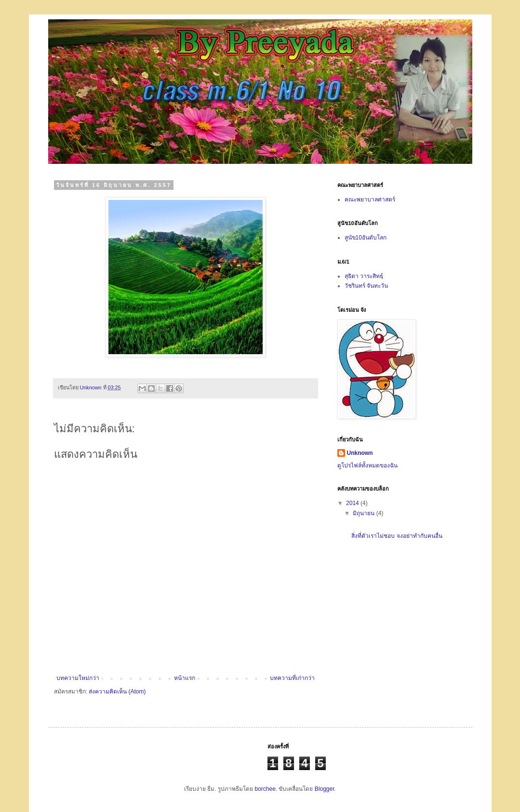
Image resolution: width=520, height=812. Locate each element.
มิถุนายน (364, 513)
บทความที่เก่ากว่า (292, 678)
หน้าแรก (185, 678)
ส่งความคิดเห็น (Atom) (117, 692)
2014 (353, 503)
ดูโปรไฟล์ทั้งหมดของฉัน (367, 466)
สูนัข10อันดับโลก (366, 238)
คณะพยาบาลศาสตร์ (370, 200)
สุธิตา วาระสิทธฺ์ (364, 276)
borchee (265, 789)
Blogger (325, 789)
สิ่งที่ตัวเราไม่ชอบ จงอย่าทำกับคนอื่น (397, 536)
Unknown (360, 453)
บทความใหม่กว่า (78, 678)
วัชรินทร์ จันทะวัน (366, 286)
